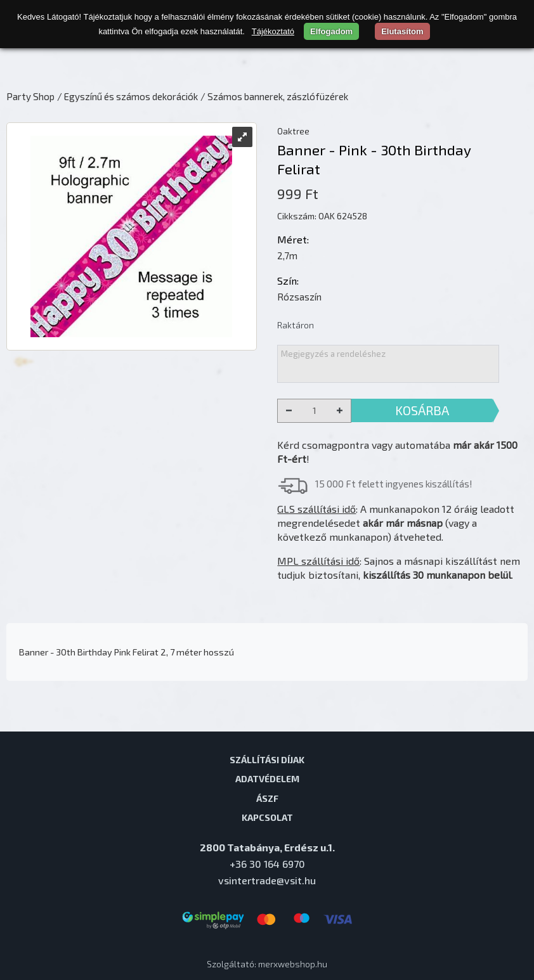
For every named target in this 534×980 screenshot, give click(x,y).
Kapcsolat (267, 817)
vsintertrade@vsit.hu (267, 880)
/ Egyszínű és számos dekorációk (127, 96)
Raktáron (296, 325)
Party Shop (30, 96)
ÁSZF (267, 798)
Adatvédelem (267, 778)
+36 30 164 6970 (267, 864)
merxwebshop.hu (293, 964)
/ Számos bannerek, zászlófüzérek (274, 96)
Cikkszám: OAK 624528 (322, 216)
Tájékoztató (273, 31)
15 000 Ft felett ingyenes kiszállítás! (394, 484)
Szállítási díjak (267, 759)
